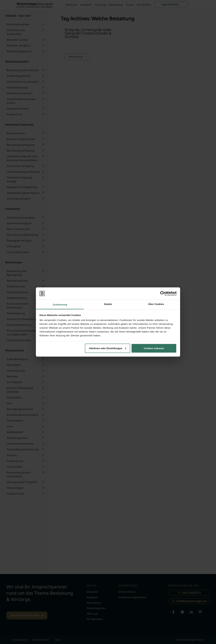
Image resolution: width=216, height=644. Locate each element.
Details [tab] (108, 304)
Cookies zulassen (154, 348)
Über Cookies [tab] (156, 304)
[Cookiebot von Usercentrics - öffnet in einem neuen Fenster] (163, 293)
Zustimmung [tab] (60, 305)
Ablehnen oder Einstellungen (108, 348)
